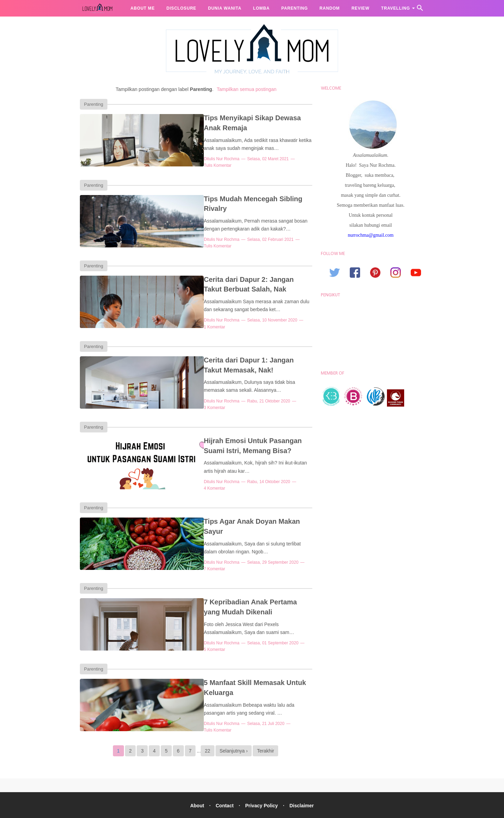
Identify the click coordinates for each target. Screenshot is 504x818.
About (195, 786)
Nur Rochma (198, 159)
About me (143, 8)
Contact (224, 786)
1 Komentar (286, 315)
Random (330, 8)
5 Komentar (288, 628)
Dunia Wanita (225, 8)
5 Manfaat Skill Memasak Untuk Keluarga (241, 665)
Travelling (396, 8)
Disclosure (181, 8)
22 (208, 731)
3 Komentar (279, 393)
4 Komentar (279, 472)
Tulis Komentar (281, 159)
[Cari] (420, 10)
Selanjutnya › (234, 731)
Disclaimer (304, 786)
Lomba (261, 8)
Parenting (295, 8)
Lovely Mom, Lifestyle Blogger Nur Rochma (267, 809)
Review (360, 8)
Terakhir (265, 731)
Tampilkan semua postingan (247, 89)
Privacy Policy (262, 786)
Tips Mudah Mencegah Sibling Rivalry (236, 196)
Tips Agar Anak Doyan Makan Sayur (233, 509)
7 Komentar (288, 540)
